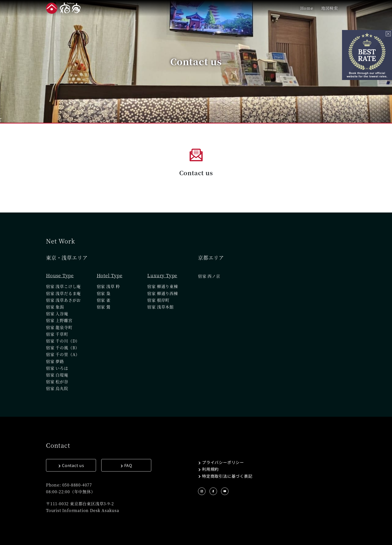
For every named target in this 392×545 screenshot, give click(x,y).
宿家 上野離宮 (59, 320)
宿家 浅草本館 (160, 307)
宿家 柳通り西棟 (162, 293)
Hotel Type (110, 275)
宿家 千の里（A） (63, 354)
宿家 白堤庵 (57, 375)
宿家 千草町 (57, 334)
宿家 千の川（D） (63, 341)
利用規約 (210, 469)
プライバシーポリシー (223, 462)
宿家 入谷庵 (57, 314)
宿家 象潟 (55, 307)
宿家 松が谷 (57, 382)
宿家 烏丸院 (57, 388)
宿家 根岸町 (158, 300)
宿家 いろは (57, 368)
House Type (60, 275)
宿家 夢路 (55, 361)
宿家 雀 (104, 300)
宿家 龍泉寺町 (59, 327)
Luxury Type (162, 275)
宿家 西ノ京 (209, 276)
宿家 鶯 (104, 307)
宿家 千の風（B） (63, 348)
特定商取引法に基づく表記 (227, 476)
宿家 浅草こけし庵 (63, 286)
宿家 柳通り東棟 (162, 286)
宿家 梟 (104, 293)
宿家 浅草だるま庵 (63, 293)
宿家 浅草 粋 (108, 286)
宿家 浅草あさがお (63, 300)
